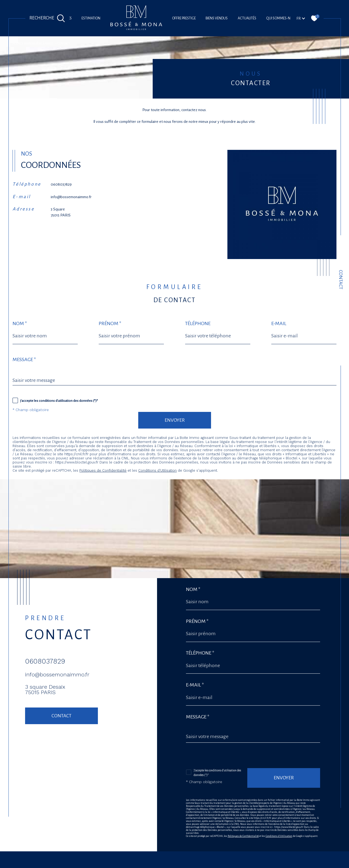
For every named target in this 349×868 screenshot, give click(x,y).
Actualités (247, 18)
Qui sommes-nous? (282, 18)
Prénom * (110, 323)
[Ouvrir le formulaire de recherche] (47, 18)
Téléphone (198, 323)
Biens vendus (217, 18)
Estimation (91, 18)
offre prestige (184, 18)
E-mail (279, 323)
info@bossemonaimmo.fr (71, 197)
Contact (341, 280)
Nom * (20, 323)
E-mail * (195, 685)
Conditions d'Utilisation (157, 470)
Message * (24, 359)
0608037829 (61, 184)
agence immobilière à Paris (33, 44)
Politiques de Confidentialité (103, 470)
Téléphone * (200, 653)
